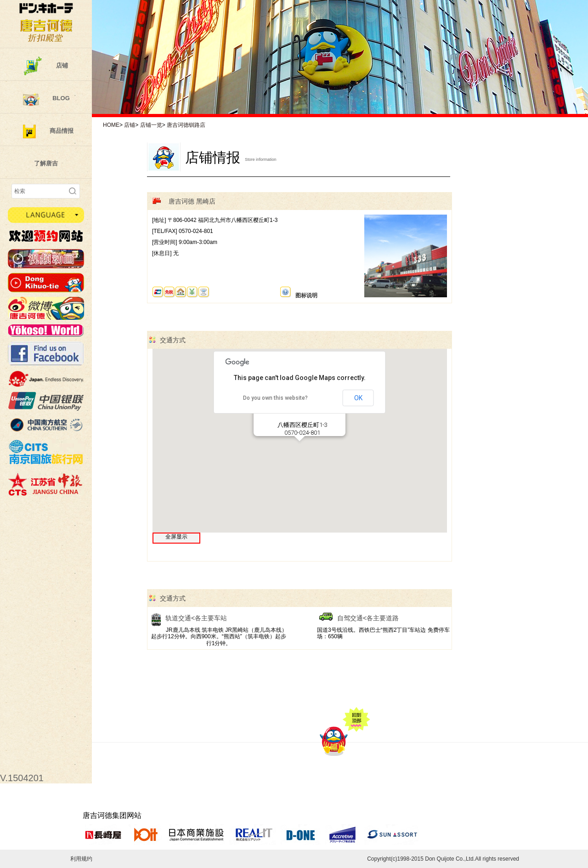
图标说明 (299, 292)
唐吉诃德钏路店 (186, 125)
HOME (111, 125)
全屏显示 (176, 537)
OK (358, 398)
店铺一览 (151, 125)
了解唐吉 (46, 163)
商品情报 (62, 131)
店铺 (62, 65)
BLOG (61, 98)
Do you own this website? (275, 398)
